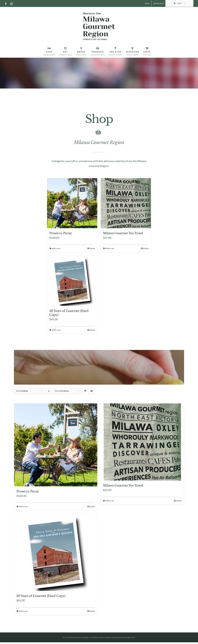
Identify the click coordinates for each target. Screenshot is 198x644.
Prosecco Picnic (61, 233)
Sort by (22, 391)
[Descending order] (49, 391)
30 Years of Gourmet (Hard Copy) (41, 596)
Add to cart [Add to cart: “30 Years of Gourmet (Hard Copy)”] (56, 330)
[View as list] (91, 391)
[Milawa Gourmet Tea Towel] (126, 203)
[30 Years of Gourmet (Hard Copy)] (72, 281)
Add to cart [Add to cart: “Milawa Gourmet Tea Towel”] (110, 248)
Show (62, 391)
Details (92, 248)
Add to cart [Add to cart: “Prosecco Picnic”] (56, 248)
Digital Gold (131, 637)
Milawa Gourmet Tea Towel (123, 233)
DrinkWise (94, 637)
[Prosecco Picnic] (72, 203)
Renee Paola (116, 637)
